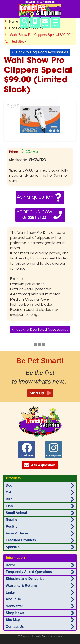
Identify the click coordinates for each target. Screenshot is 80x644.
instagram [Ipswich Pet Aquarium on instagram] (53, 450)
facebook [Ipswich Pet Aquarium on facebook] (27, 450)
